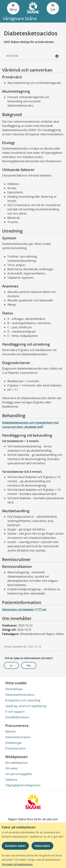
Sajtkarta (11, 780)
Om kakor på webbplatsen (17, 864)
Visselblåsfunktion (17, 717)
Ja (11, 665)
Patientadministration (20, 695)
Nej (29, 665)
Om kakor (12, 768)
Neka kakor (42, 846)
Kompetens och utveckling (23, 700)
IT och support (15, 712)
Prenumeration (15, 748)
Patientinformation (18, 737)
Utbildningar (14, 743)
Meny (13, 7)
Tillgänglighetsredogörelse (23, 785)
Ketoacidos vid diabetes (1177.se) (24, 609)
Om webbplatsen (17, 763)
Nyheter (11, 731)
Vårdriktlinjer (14, 689)
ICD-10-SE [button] (33, 56)
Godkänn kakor (15, 846)
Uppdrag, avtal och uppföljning (26, 706)
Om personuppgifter (19, 774)
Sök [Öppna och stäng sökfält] (53, 7)
